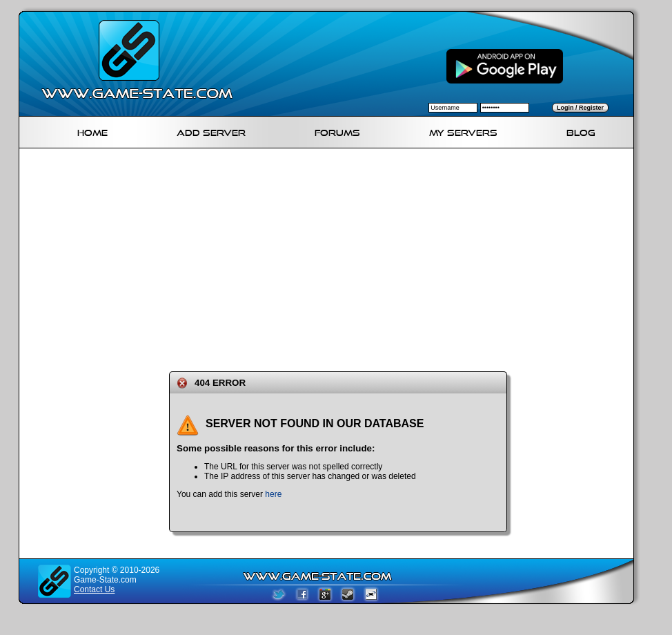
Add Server (211, 131)
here (273, 494)
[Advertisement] (312, 257)
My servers (463, 131)
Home (92, 131)
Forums (337, 131)
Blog (581, 131)
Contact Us (94, 589)
